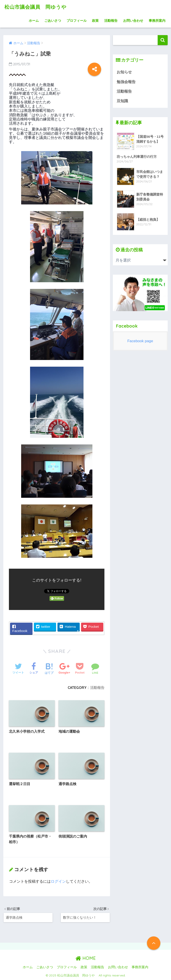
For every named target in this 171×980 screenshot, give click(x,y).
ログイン (58, 881)
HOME (86, 958)
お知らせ (124, 72)
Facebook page (140, 341)
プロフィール (77, 21)
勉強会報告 (126, 82)
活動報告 (111, 21)
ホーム (34, 21)
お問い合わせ (133, 21)
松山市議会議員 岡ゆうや (40, 7)
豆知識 (122, 101)
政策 (95, 21)
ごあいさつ (53, 21)
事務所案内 (157, 21)
